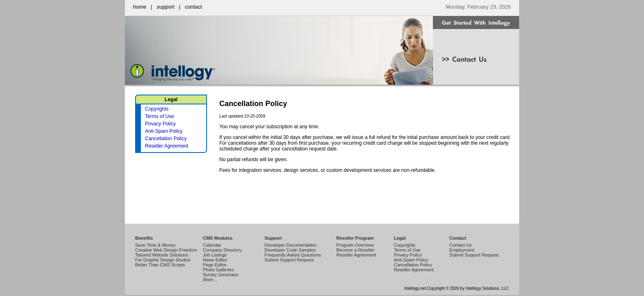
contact (193, 7)
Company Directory (222, 250)
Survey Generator (221, 275)
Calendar (212, 245)
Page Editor (215, 265)
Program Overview (355, 245)
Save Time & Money (155, 245)
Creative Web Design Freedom (166, 250)
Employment (462, 250)
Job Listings (215, 255)
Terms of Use (160, 116)
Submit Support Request (289, 260)
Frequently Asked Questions (293, 255)
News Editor (215, 260)
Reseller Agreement (167, 146)
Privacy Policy (160, 124)
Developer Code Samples (290, 250)
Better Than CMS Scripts (160, 265)
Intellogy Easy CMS (451, 269)
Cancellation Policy (166, 139)
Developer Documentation (291, 245)
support (166, 7)
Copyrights (157, 109)
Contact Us (460, 245)
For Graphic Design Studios (163, 260)
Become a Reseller (355, 250)
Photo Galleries (218, 270)
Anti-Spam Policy (164, 131)
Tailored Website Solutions (162, 255)
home (140, 7)
